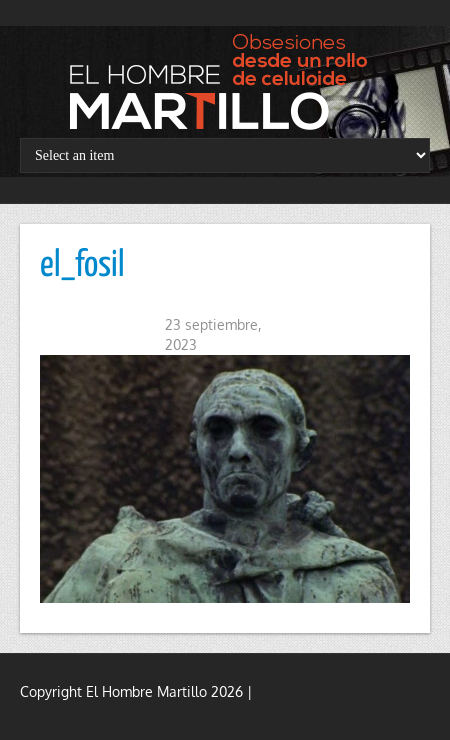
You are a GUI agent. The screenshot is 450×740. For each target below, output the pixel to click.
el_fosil (82, 266)
